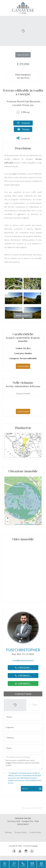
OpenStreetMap (29, 524)
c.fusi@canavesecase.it (23, 660)
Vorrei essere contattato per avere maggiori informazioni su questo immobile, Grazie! (23, 762)
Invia (25, 789)
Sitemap (8, 832)
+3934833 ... (23, 676)
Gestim (35, 846)
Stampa (25, 129)
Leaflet (16, 524)
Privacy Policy (21, 832)
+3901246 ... (23, 668)
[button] (23, 366)
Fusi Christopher (23, 650)
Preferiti (25, 123)
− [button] (8, 522)
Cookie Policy (35, 832)
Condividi (23, 138)
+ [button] (8, 518)
